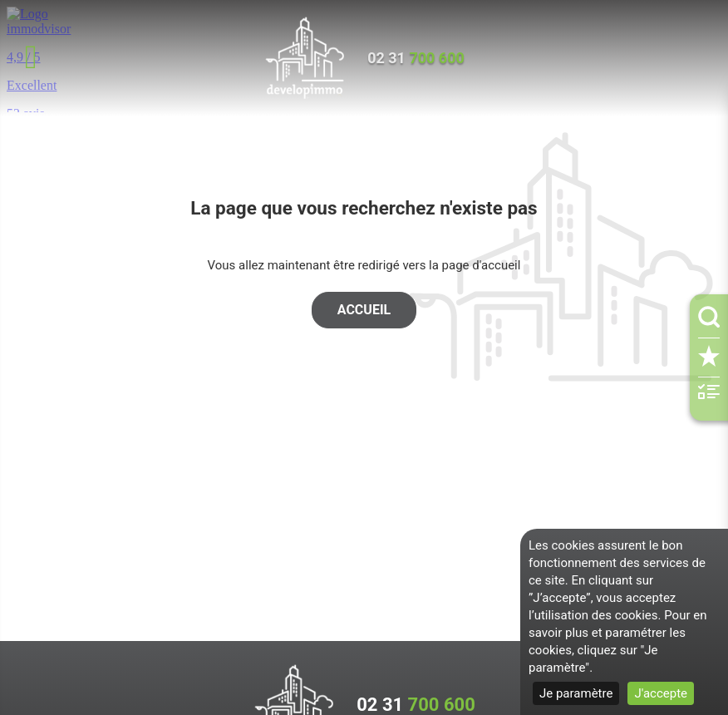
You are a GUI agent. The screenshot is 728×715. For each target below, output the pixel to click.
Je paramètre (576, 693)
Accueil (364, 310)
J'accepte (661, 693)
